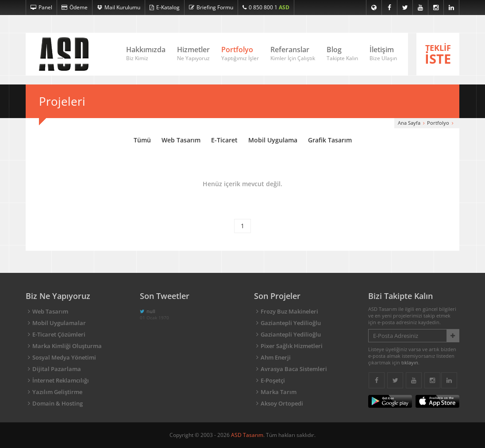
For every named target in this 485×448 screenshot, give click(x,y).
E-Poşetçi (273, 380)
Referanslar (293, 54)
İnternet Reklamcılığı (61, 380)
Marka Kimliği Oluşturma (67, 346)
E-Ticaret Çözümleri (59, 334)
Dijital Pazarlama (57, 369)
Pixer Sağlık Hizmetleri (292, 346)
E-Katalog (165, 7)
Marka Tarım (279, 392)
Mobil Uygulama (273, 140)
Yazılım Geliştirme (57, 392)
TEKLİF (438, 55)
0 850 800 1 (266, 7)
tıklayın (410, 362)
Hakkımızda (146, 54)
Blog (342, 54)
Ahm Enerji (276, 357)
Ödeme (75, 7)
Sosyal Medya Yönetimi (64, 357)
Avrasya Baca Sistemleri (294, 369)
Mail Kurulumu (119, 7)
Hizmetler (193, 54)
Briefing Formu (211, 7)
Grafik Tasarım (330, 140)
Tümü (142, 140)
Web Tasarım (181, 140)
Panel (41, 7)
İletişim (383, 54)
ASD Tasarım (247, 435)
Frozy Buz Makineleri (289, 311)
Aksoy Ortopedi (282, 403)
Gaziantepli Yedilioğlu (291, 323)
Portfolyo (240, 54)
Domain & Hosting (58, 403)
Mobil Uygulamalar (59, 323)
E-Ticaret (224, 140)
